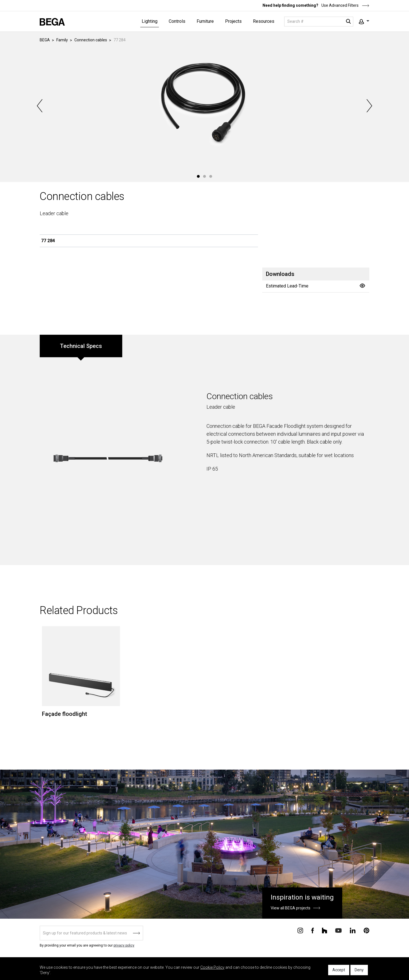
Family (62, 40)
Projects (233, 21)
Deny (359, 970)
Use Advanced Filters (345, 5)
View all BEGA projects (291, 908)
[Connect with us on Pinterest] (366, 930)
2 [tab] (204, 176)
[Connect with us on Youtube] (338, 930)
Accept (339, 970)
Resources (264, 21)
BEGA (45, 40)
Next (369, 106)
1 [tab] (198, 176)
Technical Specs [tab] (81, 346)
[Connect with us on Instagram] (300, 930)
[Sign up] (91, 933)
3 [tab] (211, 176)
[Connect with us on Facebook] (313, 930)
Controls (177, 21)
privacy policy (124, 945)
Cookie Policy (212, 967)
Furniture (205, 21)
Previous (40, 106)
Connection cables (91, 40)
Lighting (150, 21)
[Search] (319, 22)
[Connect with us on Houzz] (324, 930)
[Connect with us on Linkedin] (353, 930)
